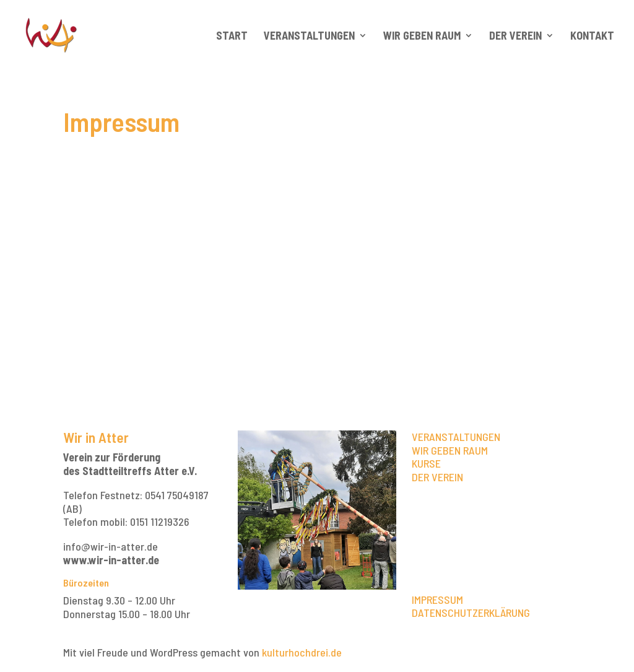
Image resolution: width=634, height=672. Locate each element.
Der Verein (515, 37)
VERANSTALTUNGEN (456, 437)
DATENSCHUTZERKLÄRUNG (471, 613)
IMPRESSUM (437, 600)
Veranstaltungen (309, 37)
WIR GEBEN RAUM (450, 450)
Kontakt (592, 37)
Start (232, 37)
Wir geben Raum (422, 37)
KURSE (426, 463)
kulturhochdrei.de (302, 652)
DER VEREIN (437, 477)
